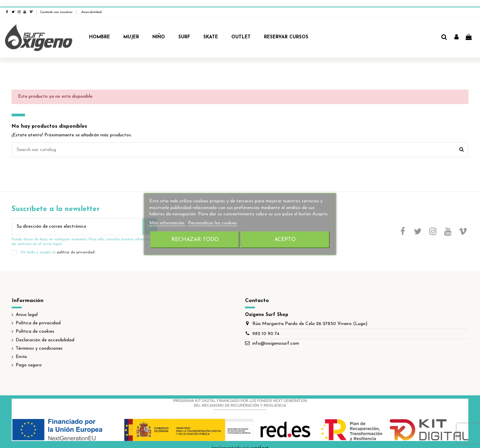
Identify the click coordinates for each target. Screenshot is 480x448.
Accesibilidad (91, 5)
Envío (21, 350)
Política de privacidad (38, 316)
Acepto (285, 240)
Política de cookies (35, 325)
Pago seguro (29, 358)
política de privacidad (76, 246)
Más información (167, 223)
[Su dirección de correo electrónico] (77, 220)
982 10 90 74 (266, 327)
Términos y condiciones (39, 342)
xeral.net (260, 441)
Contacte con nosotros (56, 5)
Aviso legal (27, 308)
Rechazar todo (195, 240)
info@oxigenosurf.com (276, 337)
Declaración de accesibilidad (45, 333)
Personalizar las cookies (212, 223)
